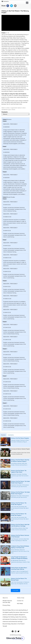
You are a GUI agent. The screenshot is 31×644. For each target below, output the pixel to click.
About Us (5, 598)
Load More (15, 590)
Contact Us (20, 601)
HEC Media (20, 603)
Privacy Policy (6, 605)
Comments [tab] (11, 435)
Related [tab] (3, 435)
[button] (8, 6)
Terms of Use (21, 598)
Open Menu (27, 3)
